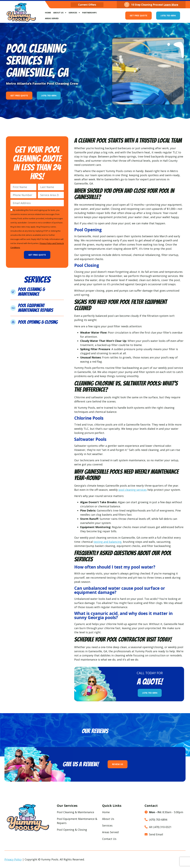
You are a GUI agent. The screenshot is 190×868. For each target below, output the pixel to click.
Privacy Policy (13, 859)
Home (48, 13)
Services (74, 13)
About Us (60, 13)
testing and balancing (107, 542)
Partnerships (89, 13)
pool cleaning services (133, 490)
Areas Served (52, 18)
